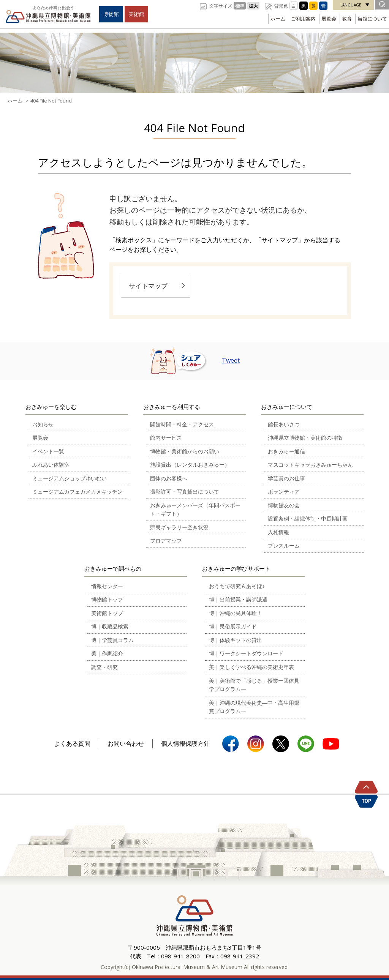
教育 (347, 19)
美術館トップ (107, 613)
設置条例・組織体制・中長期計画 (308, 518)
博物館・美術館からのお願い (185, 451)
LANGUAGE (351, 5)
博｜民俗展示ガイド (233, 626)
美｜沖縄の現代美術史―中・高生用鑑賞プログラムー (254, 707)
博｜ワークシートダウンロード (246, 653)
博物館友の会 (284, 505)
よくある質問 (72, 743)
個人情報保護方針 (185, 743)
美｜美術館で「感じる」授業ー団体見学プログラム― (254, 685)
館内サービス (166, 438)
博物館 (111, 14)
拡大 (253, 6)
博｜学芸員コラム (112, 640)
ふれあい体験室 (51, 465)
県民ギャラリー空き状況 (179, 527)
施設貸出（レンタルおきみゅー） (190, 465)
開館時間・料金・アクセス (182, 424)
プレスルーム (284, 545)
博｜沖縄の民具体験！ (236, 613)
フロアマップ (166, 540)
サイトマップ (148, 286)
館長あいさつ (284, 424)
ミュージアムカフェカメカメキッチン (77, 492)
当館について (372, 19)
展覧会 (329, 19)
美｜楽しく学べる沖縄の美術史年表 (251, 667)
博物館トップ (107, 599)
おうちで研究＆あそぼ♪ (237, 586)
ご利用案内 (303, 19)
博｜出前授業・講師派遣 (238, 599)
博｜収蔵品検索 (110, 626)
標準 (240, 6)
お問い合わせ (126, 743)
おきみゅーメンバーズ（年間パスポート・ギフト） (195, 510)
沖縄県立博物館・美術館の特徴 (305, 438)
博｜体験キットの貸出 (236, 640)
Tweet (231, 360)
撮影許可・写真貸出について (185, 492)
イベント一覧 (48, 451)
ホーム (278, 19)
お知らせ (43, 424)
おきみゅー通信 (286, 451)
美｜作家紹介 (107, 653)
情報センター (107, 586)
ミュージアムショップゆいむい (70, 478)
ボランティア (284, 492)
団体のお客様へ (169, 478)
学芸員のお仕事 (286, 478)
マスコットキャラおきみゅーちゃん (310, 465)
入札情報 (278, 532)
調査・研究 (104, 667)
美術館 (136, 14)
